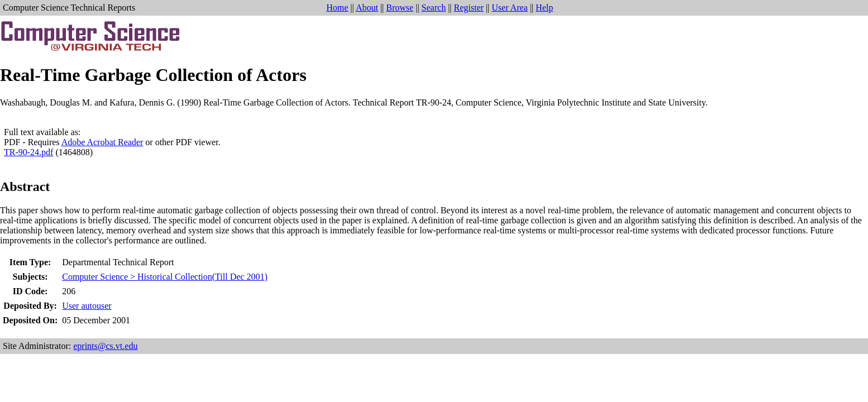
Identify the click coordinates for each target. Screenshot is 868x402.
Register (469, 8)
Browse (400, 8)
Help (544, 8)
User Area (509, 8)
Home (337, 8)
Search (434, 8)
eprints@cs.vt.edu (105, 346)
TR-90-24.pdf (28, 152)
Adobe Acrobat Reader (102, 142)
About (367, 8)
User (87, 306)
